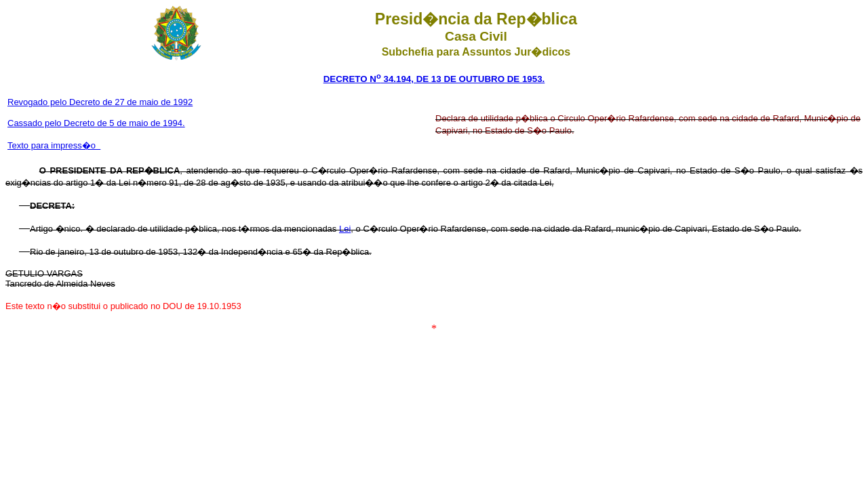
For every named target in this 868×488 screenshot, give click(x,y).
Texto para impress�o (54, 145)
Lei (345, 229)
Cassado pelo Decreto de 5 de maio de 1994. (96, 123)
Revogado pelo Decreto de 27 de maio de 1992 (100, 102)
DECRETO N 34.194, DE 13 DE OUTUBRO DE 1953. (434, 79)
